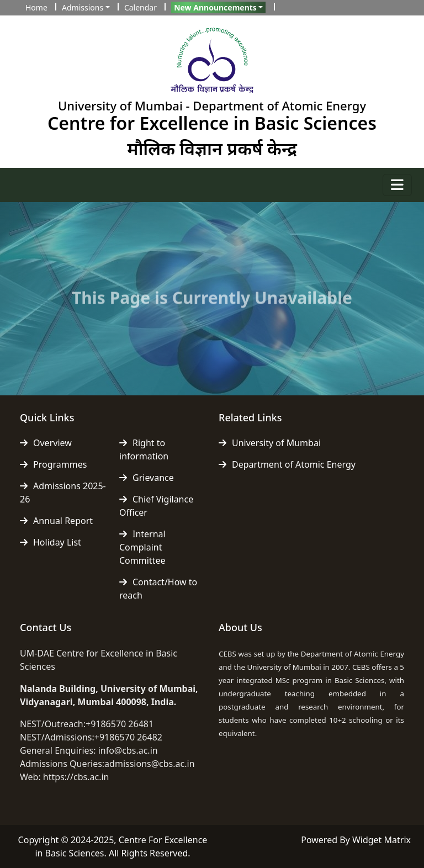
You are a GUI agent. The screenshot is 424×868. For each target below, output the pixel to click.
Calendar (141, 7)
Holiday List (51, 542)
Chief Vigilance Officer (156, 506)
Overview (46, 443)
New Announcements (215, 7)
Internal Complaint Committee (142, 547)
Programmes (53, 464)
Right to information (144, 449)
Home (36, 7)
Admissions (83, 7)
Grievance (147, 478)
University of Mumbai (270, 443)
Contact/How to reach (158, 589)
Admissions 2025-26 (63, 493)
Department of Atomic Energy (287, 464)
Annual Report (56, 521)
